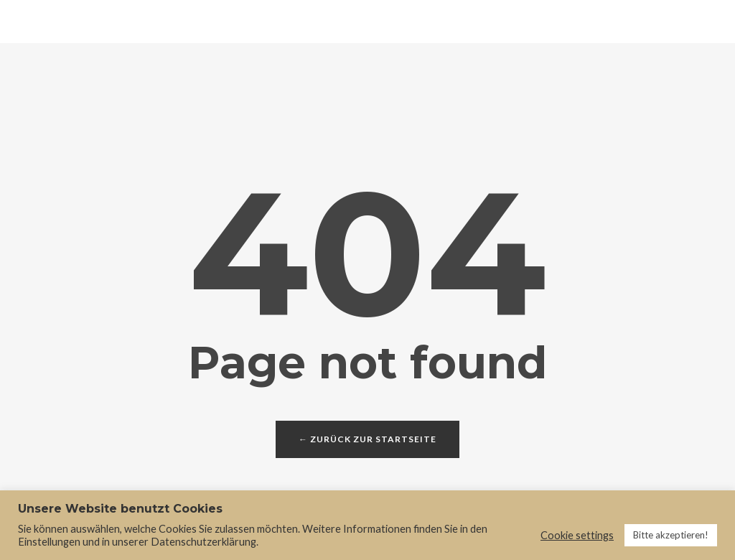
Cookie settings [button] (577, 535)
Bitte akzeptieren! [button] (671, 535)
